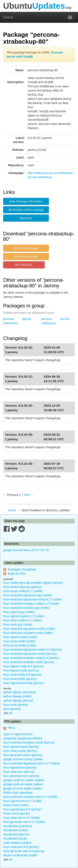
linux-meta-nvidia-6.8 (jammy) (22, 675)
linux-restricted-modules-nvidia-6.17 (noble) (31, 604)
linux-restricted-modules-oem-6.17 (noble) (30, 797)
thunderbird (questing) (18, 826)
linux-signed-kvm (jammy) (20, 768)
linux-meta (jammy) (16, 705)
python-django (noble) (17, 696)
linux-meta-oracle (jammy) (20, 751)
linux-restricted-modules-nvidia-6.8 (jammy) (31, 658)
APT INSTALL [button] (24, 265)
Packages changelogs (22, 569)
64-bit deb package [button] (26, 256)
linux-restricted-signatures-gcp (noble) (28, 595)
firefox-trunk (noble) (16, 805)
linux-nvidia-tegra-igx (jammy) (22, 587)
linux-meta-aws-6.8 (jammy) (21, 847)
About (12, 510)
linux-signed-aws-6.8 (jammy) (22, 809)
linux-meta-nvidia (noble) (19, 641)
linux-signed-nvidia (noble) (20, 637)
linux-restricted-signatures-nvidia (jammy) (30, 654)
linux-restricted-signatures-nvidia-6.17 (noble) (33, 599)
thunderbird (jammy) (16, 834)
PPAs (11, 728)
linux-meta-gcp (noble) (18, 624)
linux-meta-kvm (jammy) (19, 772)
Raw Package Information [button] (26, 201)
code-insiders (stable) (17, 843)
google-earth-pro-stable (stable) (24, 780)
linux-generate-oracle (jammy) (23, 755)
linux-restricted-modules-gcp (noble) (27, 608)
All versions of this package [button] (26, 210)
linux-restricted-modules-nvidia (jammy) (29, 662)
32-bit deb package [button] (26, 248)
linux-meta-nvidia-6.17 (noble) (23, 620)
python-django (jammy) (18, 700)
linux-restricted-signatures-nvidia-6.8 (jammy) (32, 650)
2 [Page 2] (22, 495)
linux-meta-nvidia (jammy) (20, 679)
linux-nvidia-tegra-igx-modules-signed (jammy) (33, 583)
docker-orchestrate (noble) (20, 855)
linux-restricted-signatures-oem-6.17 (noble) (32, 763)
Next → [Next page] (29, 495)
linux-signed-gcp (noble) (19, 612)
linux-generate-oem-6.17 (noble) (24, 822)
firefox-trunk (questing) (18, 793)
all (11, 713)
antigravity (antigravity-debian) (23, 738)
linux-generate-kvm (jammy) (21, 776)
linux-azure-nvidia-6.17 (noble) (23, 591)
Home (8, 17)
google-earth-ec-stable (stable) (23, 784)
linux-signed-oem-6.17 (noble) (23, 801)
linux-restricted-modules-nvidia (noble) (28, 633)
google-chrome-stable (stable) (23, 788)
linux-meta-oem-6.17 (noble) (22, 818)
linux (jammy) (12, 709)
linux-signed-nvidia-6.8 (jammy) (24, 666)
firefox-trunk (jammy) (17, 813)
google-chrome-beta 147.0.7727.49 (26, 550)
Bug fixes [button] (26, 218)
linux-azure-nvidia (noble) (20, 645)
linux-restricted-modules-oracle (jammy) (29, 742)
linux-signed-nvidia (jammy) (21, 670)
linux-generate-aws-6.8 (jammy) (24, 851)
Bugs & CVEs (17, 574)
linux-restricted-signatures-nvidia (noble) (29, 629)
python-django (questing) (19, 692)
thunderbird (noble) (16, 830)
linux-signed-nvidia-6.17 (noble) (24, 616)
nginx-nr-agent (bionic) (18, 734)
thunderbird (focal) (15, 839)
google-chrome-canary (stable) (23, 759)
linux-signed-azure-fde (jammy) (23, 683)
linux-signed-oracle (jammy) (21, 747)
